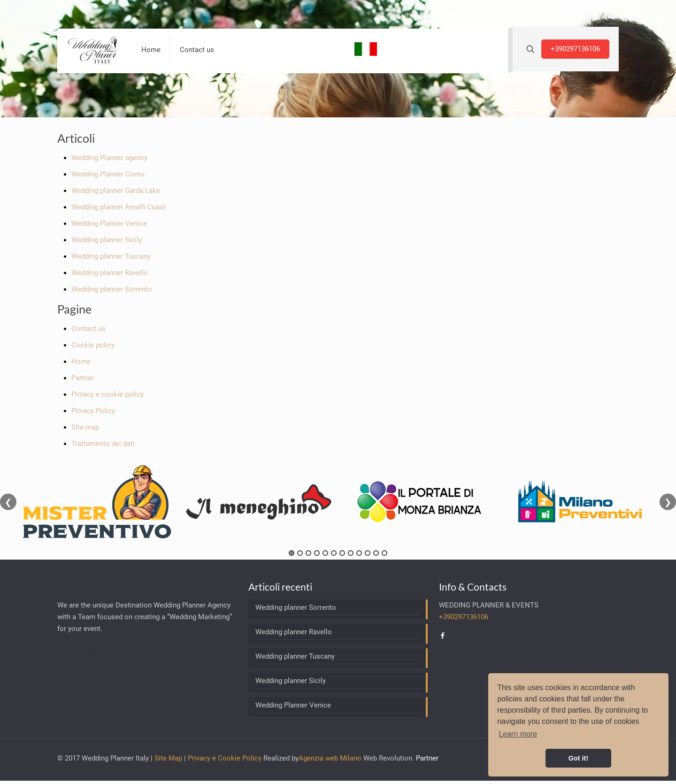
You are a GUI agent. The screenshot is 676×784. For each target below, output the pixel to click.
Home (81, 361)
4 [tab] (317, 553)
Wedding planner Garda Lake (116, 191)
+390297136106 (575, 49)
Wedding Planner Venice (109, 223)
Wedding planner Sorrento (112, 289)
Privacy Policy (93, 411)
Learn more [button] (518, 734)
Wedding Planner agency (109, 158)
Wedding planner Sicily (107, 240)
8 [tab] (351, 553)
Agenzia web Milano (330, 758)
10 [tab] (368, 553)
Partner (83, 378)
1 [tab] (292, 553)
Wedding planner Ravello (110, 273)
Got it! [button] (578, 758)
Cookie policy (93, 345)
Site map (85, 427)
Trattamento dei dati (103, 444)
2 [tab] (300, 553)
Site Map (168, 758)
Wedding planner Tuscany (111, 256)
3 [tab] (308, 553)
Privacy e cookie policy (108, 394)
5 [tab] (325, 553)
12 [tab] (384, 553)
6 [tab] (334, 553)
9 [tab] (359, 553)
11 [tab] (376, 553)
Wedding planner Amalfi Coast (119, 207)
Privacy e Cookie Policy (225, 758)
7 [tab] (342, 553)
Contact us (88, 329)
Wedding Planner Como (108, 174)
